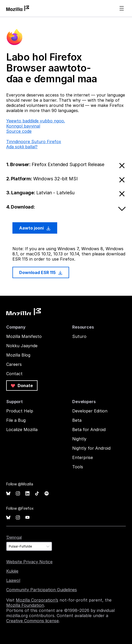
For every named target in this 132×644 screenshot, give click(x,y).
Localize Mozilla (22, 430)
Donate (22, 386)
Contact (14, 374)
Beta (77, 420)
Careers (14, 364)
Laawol (13, 580)
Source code (19, 131)
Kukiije (12, 571)
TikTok (37, 494)
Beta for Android (89, 430)
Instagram (18, 494)
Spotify (47, 494)
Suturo (79, 336)
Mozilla (24, 312)
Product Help (20, 411)
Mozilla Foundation (25, 605)
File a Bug (16, 420)
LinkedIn (27, 494)
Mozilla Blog (18, 355)
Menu (122, 8)
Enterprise (83, 457)
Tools (78, 467)
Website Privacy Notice (29, 562)
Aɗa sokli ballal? (22, 147)
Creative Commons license (32, 621)
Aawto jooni (35, 228)
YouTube (27, 518)
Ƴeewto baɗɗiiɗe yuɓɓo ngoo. (36, 121)
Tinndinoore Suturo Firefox (34, 142)
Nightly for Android (91, 448)
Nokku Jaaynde (22, 346)
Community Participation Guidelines (42, 590)
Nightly (79, 439)
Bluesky (8, 494)
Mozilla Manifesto (24, 336)
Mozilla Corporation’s (37, 600)
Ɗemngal (14, 537)
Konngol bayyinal (23, 126)
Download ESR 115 (41, 272)
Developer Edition (90, 411)
